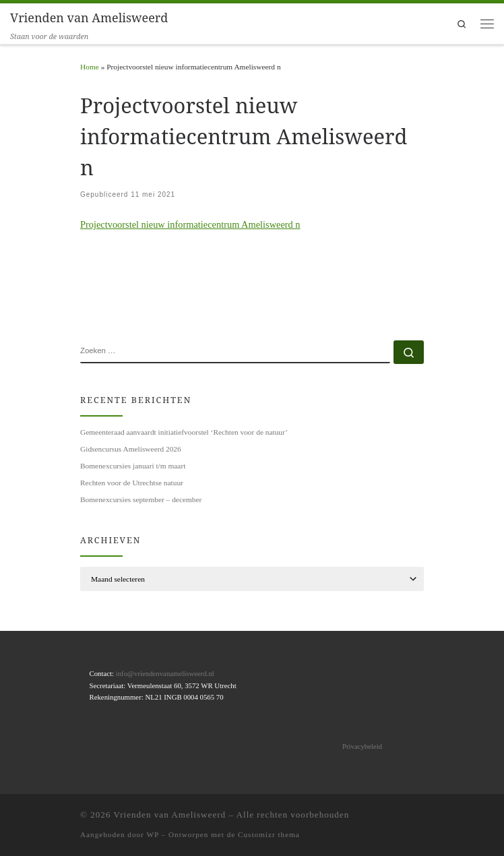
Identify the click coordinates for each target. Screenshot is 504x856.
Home (90, 67)
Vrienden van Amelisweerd (170, 815)
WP (152, 834)
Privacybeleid (362, 746)
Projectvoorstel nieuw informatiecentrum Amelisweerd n (190, 224)
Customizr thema (269, 834)
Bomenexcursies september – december (141, 499)
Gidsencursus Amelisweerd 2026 (131, 449)
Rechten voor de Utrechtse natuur (132, 483)
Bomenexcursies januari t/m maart (133, 466)
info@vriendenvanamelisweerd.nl (165, 673)
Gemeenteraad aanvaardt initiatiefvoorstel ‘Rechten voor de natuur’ (184, 432)
